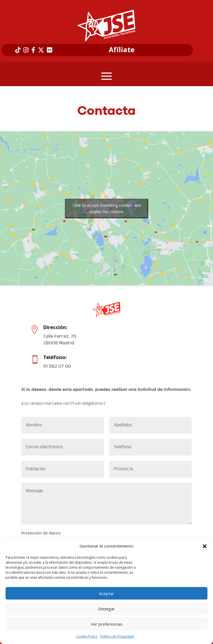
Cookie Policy (87, 636)
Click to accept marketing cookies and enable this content (107, 208)
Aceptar (106, 593)
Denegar (106, 609)
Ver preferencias (107, 624)
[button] (205, 546)
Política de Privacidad (117, 636)
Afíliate (122, 50)
